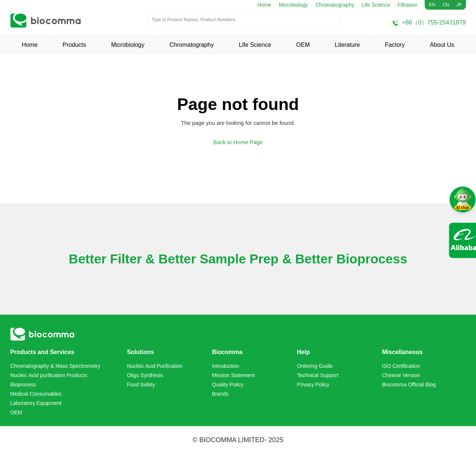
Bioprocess (23, 385)
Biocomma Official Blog (409, 385)
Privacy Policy (313, 385)
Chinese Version (401, 375)
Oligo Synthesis (145, 375)
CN (446, 5)
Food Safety (141, 385)
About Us (442, 45)
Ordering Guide (315, 366)
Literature (347, 45)
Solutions (140, 352)
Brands (220, 394)
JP (459, 5)
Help (304, 352)
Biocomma (227, 352)
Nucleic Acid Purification (155, 366)
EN (432, 5)
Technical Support (318, 375)
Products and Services (43, 352)
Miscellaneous (402, 352)
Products (74, 45)
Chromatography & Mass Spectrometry (55, 366)
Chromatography (335, 5)
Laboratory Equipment (36, 403)
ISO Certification (401, 366)
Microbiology (294, 5)
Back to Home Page (238, 142)
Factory (395, 45)
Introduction (226, 366)
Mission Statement (233, 375)
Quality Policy (228, 385)
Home (264, 5)
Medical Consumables (36, 394)
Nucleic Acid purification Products (49, 375)
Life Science (376, 5)
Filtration (408, 5)
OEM (303, 45)
